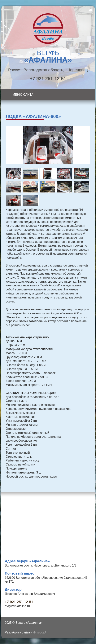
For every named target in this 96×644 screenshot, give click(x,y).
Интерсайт (40, 632)
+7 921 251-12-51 (48, 79)
